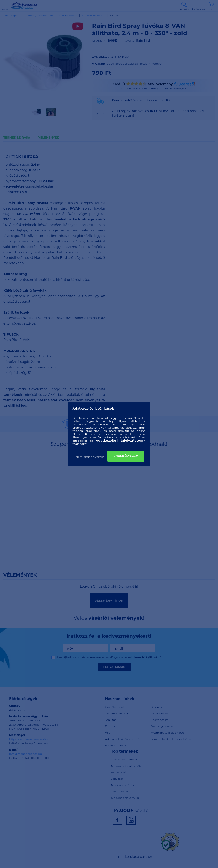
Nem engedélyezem (90, 457)
